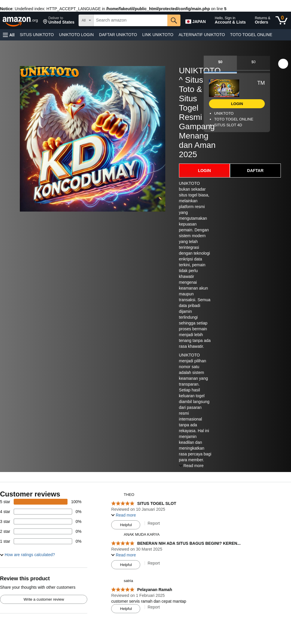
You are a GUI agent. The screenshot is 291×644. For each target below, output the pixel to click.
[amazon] (21, 20)
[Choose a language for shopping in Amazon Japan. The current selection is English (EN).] (197, 20)
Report (154, 523)
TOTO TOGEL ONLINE (251, 35)
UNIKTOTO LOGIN (76, 35)
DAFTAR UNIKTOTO (118, 35)
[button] (59, 20)
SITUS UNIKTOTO (37, 35)
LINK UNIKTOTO (158, 35)
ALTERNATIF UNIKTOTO (202, 35)
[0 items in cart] (282, 20)
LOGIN (204, 171)
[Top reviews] (145, 555)
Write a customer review (44, 599)
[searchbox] (131, 20)
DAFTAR (255, 171)
